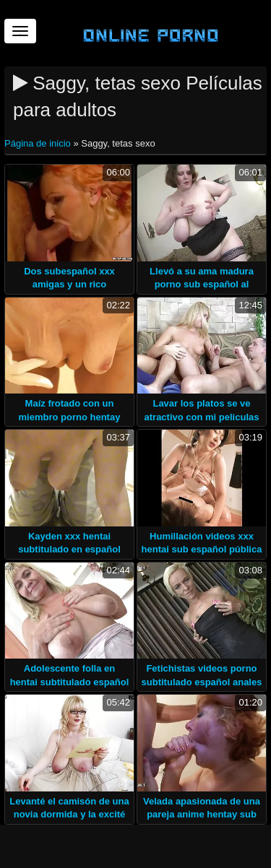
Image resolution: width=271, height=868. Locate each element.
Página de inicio (39, 143)
